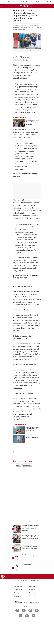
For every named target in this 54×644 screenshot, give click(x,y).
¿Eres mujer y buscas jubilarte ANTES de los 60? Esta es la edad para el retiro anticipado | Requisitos (31, 528)
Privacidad (32, 589)
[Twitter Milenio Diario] (24, 610)
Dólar (10, 2)
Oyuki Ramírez (27, 2)
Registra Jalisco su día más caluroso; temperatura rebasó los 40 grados (33, 122)
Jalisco (18, 465)
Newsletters (18, 586)
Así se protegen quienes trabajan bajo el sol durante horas (33, 429)
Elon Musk (50, 2)
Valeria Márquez (42, 2)
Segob (33, 2)
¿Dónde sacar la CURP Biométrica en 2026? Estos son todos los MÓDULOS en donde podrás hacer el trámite (31, 547)
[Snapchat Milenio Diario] (34, 616)
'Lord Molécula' (26, 565)
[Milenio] (27, 6)
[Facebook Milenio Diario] (17, 610)
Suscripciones (19, 593)
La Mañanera (15, 2)
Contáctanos (18, 589)
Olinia (21, 2)
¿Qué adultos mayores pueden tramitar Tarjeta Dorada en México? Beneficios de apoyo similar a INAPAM (30, 538)
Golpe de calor (28, 465)
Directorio (32, 586)
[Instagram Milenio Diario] (30, 610)
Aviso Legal (33, 593)
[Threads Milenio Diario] (37, 610)
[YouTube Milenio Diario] (20, 616)
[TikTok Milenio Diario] (27, 616)
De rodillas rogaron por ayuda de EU (31, 556)
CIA (36, 2)
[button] (1, 6)
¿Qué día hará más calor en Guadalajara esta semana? (33, 437)
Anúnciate (17, 596)
